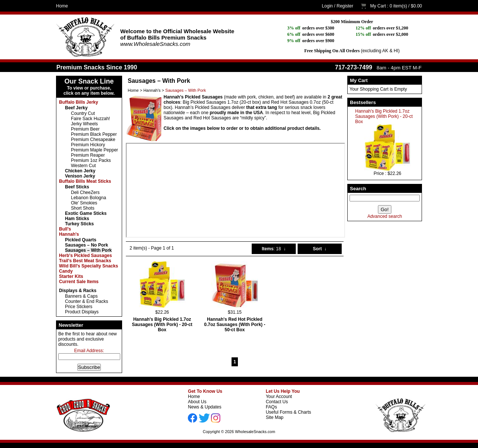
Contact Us (277, 402)
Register (345, 6)
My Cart (378, 6)
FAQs (271, 407)
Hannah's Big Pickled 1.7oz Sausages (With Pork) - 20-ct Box (384, 116)
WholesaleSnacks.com (255, 432)
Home (62, 6)
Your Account (279, 397)
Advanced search (385, 216)
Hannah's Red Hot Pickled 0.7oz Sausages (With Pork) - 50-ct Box (235, 325)
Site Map (275, 417)
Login (327, 6)
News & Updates (204, 407)
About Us (197, 402)
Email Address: (89, 351)
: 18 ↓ (274, 249)
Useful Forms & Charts (288, 412)
